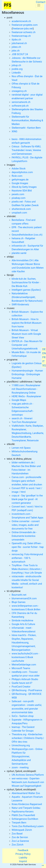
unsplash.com (19, 213)
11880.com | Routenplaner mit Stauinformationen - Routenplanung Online (26, 389)
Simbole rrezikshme (22, 620)
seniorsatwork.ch (21, 102)
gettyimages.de (20, 180)
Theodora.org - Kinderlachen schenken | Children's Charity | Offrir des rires (28, 738)
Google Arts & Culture (23, 624)
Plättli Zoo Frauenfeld (23, 815)
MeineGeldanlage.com (24, 665)
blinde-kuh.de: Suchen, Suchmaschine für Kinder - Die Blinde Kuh (26, 282)
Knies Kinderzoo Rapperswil (27, 804)
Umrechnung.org (21, 745)
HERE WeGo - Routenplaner (26, 396)
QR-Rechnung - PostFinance (27, 690)
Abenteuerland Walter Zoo (26, 793)
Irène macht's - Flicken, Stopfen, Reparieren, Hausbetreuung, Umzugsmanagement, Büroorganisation (24, 643)
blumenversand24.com (24, 598)
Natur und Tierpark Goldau (26, 808)
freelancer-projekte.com (25, 25)
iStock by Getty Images (24, 187)
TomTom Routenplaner (24, 422)
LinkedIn (16, 73)
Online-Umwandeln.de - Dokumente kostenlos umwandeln (24, 536)
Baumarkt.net (19, 595)
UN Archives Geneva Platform (28, 775)
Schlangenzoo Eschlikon (25, 819)
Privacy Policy (23, 854)
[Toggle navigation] (39, 5)
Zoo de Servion (20, 837)
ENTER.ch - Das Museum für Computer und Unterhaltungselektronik (27, 345)
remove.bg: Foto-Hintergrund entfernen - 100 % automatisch (27, 558)
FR (44, 357)
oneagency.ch (19, 91)
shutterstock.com (21, 209)
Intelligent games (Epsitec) (26, 290)
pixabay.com (19, 198)
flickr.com (17, 176)
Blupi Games (19, 602)
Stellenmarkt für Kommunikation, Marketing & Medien (27, 120)
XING (14, 131)
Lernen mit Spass (21, 448)
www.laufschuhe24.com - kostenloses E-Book (25, 657)
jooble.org (17, 69)
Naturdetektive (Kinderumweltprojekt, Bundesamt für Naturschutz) (27, 297)
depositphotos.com (22, 172)
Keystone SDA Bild (22, 191)
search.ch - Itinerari (22, 418)
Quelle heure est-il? (22, 683)
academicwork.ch (21, 21)
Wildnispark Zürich (22, 830)
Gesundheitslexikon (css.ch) (27, 235)
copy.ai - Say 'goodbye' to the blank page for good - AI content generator (27, 499)
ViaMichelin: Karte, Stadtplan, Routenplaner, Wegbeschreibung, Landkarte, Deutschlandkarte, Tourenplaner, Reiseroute (28, 433)
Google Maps (19, 400)
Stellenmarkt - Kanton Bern (26, 128)
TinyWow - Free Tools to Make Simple (27, 569)
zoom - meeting (20, 767)
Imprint (23, 861)
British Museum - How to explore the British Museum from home (27, 323)
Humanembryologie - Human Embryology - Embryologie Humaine (27, 374)
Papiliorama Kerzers (23, 812)
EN (44, 353)
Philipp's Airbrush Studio (25, 679)
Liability (23, 858)
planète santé (19, 253)
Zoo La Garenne (20, 841)
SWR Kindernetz (20, 304)
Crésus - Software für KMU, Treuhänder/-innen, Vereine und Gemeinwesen (26, 150)
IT (43, 361)
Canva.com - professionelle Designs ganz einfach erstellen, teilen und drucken (27, 481)
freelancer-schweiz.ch (24, 32)
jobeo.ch (16, 47)
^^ (43, 866)
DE (44, 349)
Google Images (20, 183)
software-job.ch (20, 106)
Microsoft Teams (21, 668)
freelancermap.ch (21, 36)
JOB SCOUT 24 (20, 54)
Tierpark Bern (19, 823)
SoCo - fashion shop (23, 716)
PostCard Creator (21, 687)
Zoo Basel (17, 834)
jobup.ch (16, 65)
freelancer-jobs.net (23, 29)
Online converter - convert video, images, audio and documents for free (26, 525)
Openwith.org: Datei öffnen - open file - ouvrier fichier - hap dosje (28, 547)
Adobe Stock (19, 169)
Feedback (23, 850)
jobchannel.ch (19, 43)
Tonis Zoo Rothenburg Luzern (28, 826)
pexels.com (18, 194)
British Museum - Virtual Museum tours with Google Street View (26, 334)
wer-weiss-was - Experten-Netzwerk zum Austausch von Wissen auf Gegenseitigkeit (28, 782)
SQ (44, 365)
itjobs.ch (16, 40)
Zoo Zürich (18, 845)
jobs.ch (16, 51)
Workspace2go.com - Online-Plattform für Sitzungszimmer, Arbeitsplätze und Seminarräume (27, 756)
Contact (41, 2)
